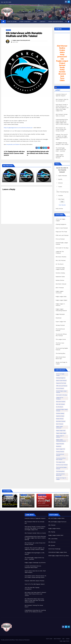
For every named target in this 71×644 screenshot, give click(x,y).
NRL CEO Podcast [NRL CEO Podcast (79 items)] (60, 404)
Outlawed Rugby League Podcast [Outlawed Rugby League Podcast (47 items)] (62, 410)
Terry (62, 78)
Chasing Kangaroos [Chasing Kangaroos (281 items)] (61, 378)
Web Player (61, 199)
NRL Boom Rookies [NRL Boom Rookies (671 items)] (61, 402)
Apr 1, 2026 (8, 501)
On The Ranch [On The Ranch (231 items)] (60, 407)
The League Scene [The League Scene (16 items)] (61, 462)
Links (35, 22)
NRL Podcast (52, 525)
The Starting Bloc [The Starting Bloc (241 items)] (60, 471)
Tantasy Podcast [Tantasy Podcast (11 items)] (60, 452)
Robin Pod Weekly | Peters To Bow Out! (44, 499)
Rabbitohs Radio (60, 277)
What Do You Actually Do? (9, 498)
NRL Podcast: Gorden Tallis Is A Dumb (35, 533)
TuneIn (60, 187)
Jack (62, 76)
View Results (62, 205)
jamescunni (62, 57)
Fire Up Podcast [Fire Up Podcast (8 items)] (60, 388)
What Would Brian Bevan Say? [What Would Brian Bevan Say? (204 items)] (60, 475)
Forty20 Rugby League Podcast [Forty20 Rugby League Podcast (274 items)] (61, 392)
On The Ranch (60, 264)
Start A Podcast (25, 22)
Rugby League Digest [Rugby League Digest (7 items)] (61, 433)
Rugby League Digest (61, 300)
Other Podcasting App (62, 192)
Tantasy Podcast (60, 325)
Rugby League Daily (61, 297)
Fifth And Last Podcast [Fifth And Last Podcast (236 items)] (62, 386)
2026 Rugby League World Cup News (59, 556)
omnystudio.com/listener (13, 144)
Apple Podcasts (63, 176)
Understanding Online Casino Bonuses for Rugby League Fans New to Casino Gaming (35, 538)
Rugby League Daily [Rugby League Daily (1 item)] (61, 431)
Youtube (61, 195)
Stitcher (61, 183)
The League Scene (61, 339)
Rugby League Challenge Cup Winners (60, 156)
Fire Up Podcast (60, 239)
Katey (62, 70)
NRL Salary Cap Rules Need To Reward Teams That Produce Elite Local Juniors (35, 594)
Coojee (62, 50)
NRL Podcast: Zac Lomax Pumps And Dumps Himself (61, 129)
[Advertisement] (12, 522)
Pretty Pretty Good (26, 498)
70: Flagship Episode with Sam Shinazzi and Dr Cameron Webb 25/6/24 (14, 153)
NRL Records (52, 542)
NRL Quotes (52, 545)
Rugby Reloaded (60, 314)
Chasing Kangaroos (61, 224)
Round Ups (60, 499)
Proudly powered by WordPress (8, 640)
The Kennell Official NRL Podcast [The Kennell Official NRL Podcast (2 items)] (61, 459)
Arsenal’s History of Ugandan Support (35, 518)
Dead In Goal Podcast (62, 228)
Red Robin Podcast (61, 284)
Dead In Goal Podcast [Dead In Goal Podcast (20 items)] (61, 381)
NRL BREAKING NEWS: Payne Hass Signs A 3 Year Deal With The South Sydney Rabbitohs (34, 600)
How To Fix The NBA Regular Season (35, 584)
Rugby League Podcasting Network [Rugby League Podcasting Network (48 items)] (61, 440)
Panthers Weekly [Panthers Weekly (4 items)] (60, 413)
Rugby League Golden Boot (56, 535)
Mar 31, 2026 (25, 501)
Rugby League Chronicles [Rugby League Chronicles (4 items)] (59, 427)
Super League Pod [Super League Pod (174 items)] (60, 449)
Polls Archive (59, 209)
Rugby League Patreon (56, 22)
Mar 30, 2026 (43, 501)
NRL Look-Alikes (53, 539)
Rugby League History (54, 528)
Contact (43, 22)
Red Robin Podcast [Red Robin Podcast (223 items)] (61, 421)
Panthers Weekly (60, 273)
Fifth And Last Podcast (62, 235)
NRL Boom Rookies (61, 257)
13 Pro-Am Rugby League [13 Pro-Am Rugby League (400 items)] (60, 375)
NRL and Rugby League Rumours (57, 522)
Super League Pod (61, 322)
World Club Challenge (54, 549)
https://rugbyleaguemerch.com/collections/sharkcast (18, 128)
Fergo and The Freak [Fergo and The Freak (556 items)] (61, 383)
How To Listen (12, 22)
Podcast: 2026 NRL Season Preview (34, 581)
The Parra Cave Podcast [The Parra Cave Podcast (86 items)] (62, 465)
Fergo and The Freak (61, 232)
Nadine (62, 48)
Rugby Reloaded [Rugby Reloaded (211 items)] (60, 444)
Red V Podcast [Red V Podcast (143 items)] (60, 424)
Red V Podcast (60, 288)
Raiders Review (60, 280)
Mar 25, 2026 (60, 501)
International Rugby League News (58, 552)
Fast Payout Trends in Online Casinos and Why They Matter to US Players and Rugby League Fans (62, 108)
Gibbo (62, 80)
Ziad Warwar (62, 46)
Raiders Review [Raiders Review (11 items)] (60, 419)
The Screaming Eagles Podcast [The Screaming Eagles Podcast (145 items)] (61, 468)
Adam (62, 52)
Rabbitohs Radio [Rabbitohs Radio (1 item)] (60, 416)
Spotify (60, 179)
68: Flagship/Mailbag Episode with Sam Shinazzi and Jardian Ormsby (38, 153)
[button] (66, 22)
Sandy (62, 67)
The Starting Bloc (61, 353)
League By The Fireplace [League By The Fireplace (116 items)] (60, 398)
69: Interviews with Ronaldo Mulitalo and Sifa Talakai (24, 35)
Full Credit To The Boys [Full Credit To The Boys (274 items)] (62, 395)
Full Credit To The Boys (62, 248)
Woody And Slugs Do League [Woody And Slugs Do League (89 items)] (61, 479)
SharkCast (8, 30)
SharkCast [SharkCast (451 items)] (59, 446)
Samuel (62, 65)
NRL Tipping (52, 532)
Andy (62, 54)
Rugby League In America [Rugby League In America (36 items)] (60, 436)
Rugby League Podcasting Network (21, 40)
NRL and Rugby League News (56, 518)
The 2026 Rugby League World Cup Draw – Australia (61, 149)
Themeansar (27, 640)
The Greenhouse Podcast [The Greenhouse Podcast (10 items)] (60, 455)
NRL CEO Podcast (61, 260)
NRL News (30, 515)
